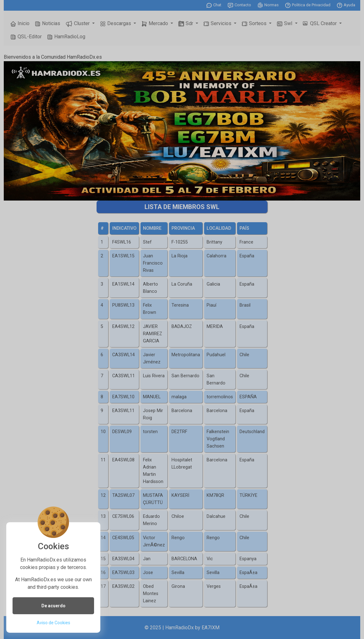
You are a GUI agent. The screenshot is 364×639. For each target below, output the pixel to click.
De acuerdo (53, 606)
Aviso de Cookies (53, 623)
